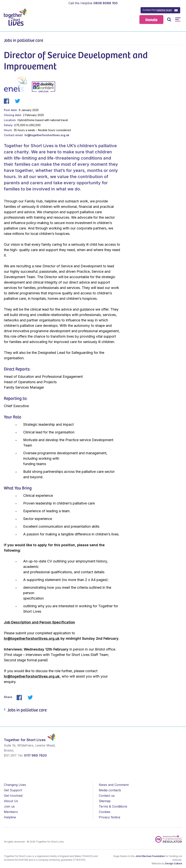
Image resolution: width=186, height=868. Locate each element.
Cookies (105, 812)
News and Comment (114, 785)
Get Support (13, 790)
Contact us (107, 796)
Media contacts (110, 790)
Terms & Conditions (113, 806)
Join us (9, 806)
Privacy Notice (110, 817)
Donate (151, 19)
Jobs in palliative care (23, 40)
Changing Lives (15, 785)
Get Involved (13, 796)
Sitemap (105, 801)
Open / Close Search (169, 19)
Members (11, 812)
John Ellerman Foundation (150, 856)
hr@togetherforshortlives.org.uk (47, 135)
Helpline (10, 817)
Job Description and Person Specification (39, 622)
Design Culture (174, 863)
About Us (11, 801)
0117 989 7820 (35, 755)
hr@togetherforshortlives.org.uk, (32, 676)
